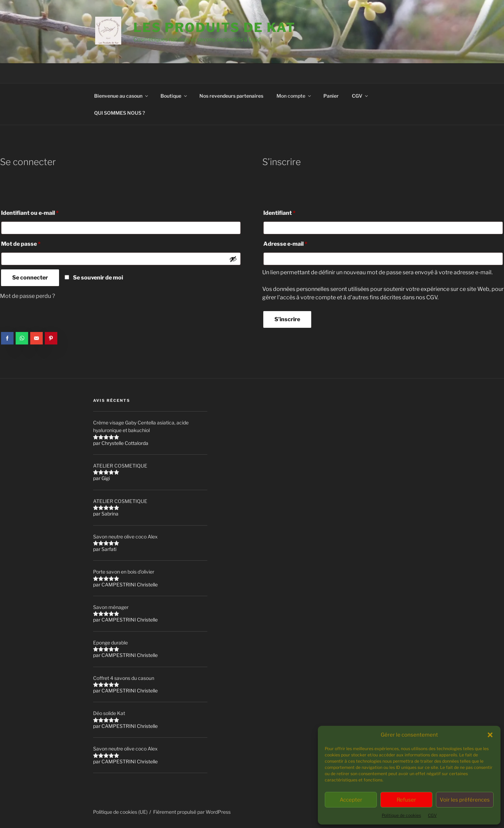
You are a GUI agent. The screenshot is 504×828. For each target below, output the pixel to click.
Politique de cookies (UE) (120, 812)
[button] (490, 735)
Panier (331, 96)
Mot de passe (36, 243)
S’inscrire (287, 319)
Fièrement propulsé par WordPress (192, 812)
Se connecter (30, 278)
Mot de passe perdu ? (27, 296)
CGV (432, 815)
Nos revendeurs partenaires (231, 96)
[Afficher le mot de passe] (233, 259)
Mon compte (294, 96)
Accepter (351, 800)
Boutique (174, 96)
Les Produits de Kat (214, 27)
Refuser (406, 800)
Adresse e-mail (300, 243)
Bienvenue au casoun (122, 96)
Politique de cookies (401, 815)
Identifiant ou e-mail (45, 212)
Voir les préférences (465, 800)
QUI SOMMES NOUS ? (119, 113)
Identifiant (294, 212)
